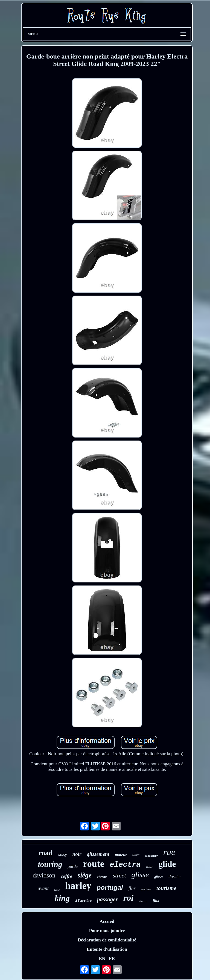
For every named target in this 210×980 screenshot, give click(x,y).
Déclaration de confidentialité (107, 940)
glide (167, 864)
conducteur (151, 856)
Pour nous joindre (107, 931)
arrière (146, 889)
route (94, 864)
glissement (98, 854)
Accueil (107, 921)
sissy (63, 854)
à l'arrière (83, 901)
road (46, 853)
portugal (110, 887)
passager (107, 899)
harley (78, 886)
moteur (121, 855)
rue (169, 852)
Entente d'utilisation (107, 949)
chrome (102, 877)
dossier (175, 877)
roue (57, 890)
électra (143, 901)
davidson (44, 875)
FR (112, 959)
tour (149, 867)
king (62, 898)
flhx (156, 901)
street (119, 875)
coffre (67, 876)
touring (50, 864)
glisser (159, 877)
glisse (140, 875)
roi (128, 898)
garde (73, 866)
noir (77, 854)
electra (125, 865)
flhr (132, 888)
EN (102, 959)
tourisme (166, 888)
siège (85, 875)
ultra (136, 855)
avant (43, 888)
